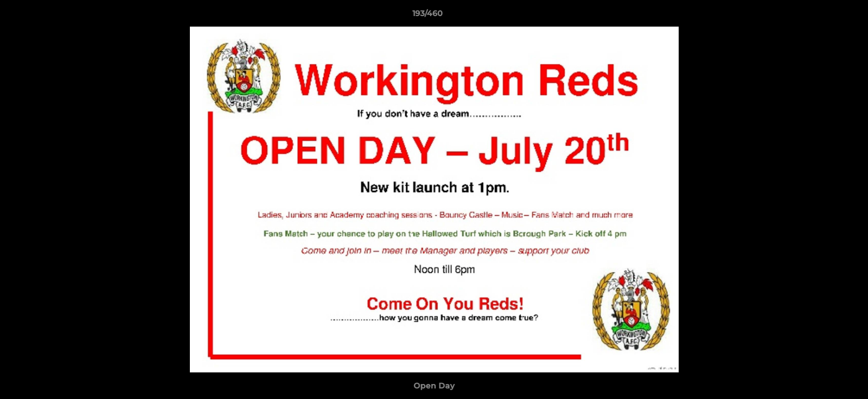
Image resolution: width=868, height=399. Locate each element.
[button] (821, 16)
